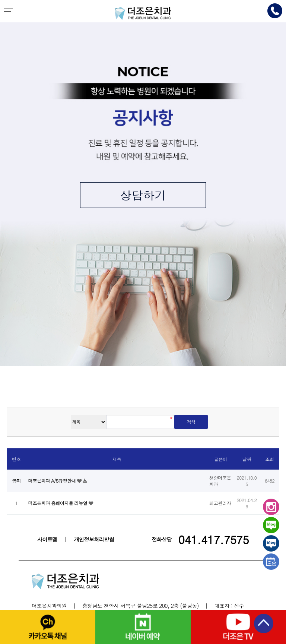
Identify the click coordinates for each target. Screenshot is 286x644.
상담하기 (143, 195)
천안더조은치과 (143, 13)
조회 (269, 459)
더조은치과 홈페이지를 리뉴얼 (58, 503)
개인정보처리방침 (94, 539)
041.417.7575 (214, 539)
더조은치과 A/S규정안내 (53, 481)
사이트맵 (47, 539)
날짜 (247, 459)
